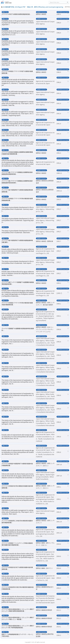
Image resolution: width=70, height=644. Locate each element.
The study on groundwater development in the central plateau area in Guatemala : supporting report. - (18, 220)
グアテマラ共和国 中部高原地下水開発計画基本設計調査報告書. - (17, 464)
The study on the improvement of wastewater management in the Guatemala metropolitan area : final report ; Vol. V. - (18, 395)
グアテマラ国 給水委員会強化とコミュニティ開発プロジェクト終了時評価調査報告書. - (18, 627)
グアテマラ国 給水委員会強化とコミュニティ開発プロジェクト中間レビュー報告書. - (18, 618)
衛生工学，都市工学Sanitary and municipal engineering (45, 7)
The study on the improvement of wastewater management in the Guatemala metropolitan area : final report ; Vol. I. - (18, 342)
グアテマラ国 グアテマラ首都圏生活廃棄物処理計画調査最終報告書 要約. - (17, 182)
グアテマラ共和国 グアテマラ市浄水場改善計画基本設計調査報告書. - (17, 304)
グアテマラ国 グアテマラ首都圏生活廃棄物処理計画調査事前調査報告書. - (17, 173)
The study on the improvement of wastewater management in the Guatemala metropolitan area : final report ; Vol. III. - (18, 368)
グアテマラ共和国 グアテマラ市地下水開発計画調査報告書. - (17, 72)
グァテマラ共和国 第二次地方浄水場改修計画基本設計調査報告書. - (17, 522)
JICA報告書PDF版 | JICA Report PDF (14, 7)
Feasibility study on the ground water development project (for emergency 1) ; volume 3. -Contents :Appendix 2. (18, 43)
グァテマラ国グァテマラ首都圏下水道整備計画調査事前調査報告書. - (18, 283)
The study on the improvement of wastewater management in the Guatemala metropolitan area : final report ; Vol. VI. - (18, 409)
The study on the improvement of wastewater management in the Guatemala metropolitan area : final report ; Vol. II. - (18, 355)
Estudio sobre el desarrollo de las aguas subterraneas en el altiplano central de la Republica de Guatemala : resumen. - (18, 273)
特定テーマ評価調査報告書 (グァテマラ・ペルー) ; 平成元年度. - (17, 635)
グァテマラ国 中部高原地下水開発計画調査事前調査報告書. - (17, 191)
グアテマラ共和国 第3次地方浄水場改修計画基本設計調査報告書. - (18, 588)
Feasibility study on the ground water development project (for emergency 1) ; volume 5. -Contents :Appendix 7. (18, 23)
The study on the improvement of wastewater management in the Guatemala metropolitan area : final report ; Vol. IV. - (18, 382)
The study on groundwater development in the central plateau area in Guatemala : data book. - (18, 231)
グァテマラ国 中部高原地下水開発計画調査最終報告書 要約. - (17, 241)
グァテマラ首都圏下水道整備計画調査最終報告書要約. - (18, 329)
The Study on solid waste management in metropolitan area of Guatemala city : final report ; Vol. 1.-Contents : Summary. (18, 93)
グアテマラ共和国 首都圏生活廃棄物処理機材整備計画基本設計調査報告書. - (17, 153)
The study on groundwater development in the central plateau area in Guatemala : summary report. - (18, 209)
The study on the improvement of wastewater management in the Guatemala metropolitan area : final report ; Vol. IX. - (18, 422)
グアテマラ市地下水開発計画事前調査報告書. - (16, 14)
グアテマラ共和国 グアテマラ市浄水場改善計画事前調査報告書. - (17, 199)
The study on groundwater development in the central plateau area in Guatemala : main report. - (18, 262)
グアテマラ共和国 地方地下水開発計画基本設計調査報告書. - (17, 568)
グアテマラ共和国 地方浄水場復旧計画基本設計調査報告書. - (17, 487)
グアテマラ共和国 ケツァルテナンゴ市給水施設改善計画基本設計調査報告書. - (17, 544)
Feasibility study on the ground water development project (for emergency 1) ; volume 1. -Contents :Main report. (18, 63)
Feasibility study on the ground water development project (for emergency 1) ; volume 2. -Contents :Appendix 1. (18, 53)
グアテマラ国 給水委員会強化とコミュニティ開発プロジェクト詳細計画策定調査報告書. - (18, 610)
